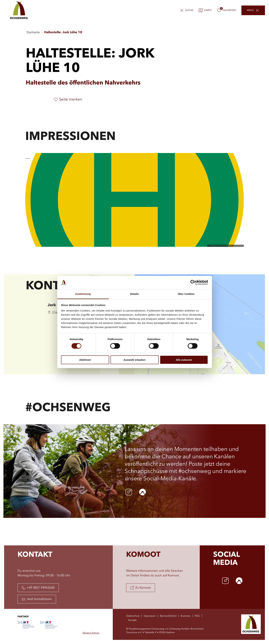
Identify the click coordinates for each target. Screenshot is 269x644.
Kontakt (132, 620)
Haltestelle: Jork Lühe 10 (63, 32)
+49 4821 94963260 (38, 588)
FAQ (197, 616)
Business (186, 616)
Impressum (150, 616)
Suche (189, 10)
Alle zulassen (184, 360)
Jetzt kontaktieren (37, 599)
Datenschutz (133, 616)
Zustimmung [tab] (83, 294)
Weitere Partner (91, 633)
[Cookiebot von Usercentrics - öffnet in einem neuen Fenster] (193, 282)
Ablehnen (85, 360)
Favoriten (226, 10)
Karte (205, 10)
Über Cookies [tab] (186, 294)
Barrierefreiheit (168, 616)
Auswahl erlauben (134, 360)
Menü (250, 10)
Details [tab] (135, 294)
